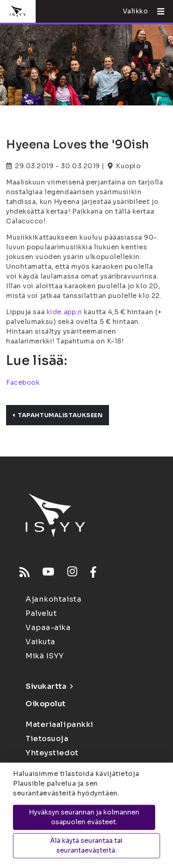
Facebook (23, 383)
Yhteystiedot (52, 753)
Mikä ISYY (45, 656)
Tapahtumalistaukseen (58, 415)
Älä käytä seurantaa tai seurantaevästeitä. (86, 845)
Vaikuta (41, 642)
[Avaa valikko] (158, 11)
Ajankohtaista (53, 599)
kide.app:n (64, 312)
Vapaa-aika (48, 628)
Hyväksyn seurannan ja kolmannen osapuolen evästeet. (84, 817)
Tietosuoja (47, 739)
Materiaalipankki (60, 724)
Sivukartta (49, 686)
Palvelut (41, 613)
